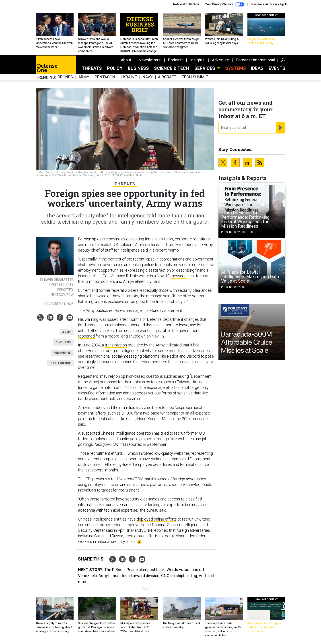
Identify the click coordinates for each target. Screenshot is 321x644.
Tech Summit (195, 77)
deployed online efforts (157, 519)
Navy (147, 77)
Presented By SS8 (233, 287)
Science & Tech (172, 68)
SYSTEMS (236, 68)
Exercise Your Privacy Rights (269, 4)
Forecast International (256, 60)
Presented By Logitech (237, 232)
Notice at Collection (186, 4)
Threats (92, 68)
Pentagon (105, 77)
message (179, 276)
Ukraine (129, 77)
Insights (197, 60)
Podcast (175, 60)
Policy (115, 68)
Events (277, 68)
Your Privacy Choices (225, 4)
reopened (86, 336)
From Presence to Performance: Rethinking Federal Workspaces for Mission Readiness (245, 219)
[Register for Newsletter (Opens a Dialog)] (281, 128)
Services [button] (205, 68)
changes (191, 319)
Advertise (220, 60)
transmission (116, 345)
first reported (131, 444)
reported (160, 530)
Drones (65, 77)
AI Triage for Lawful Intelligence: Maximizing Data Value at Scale (250, 277)
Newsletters (150, 60)
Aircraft (167, 77)
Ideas (257, 68)
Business (138, 68)
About (126, 60)
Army (84, 77)
